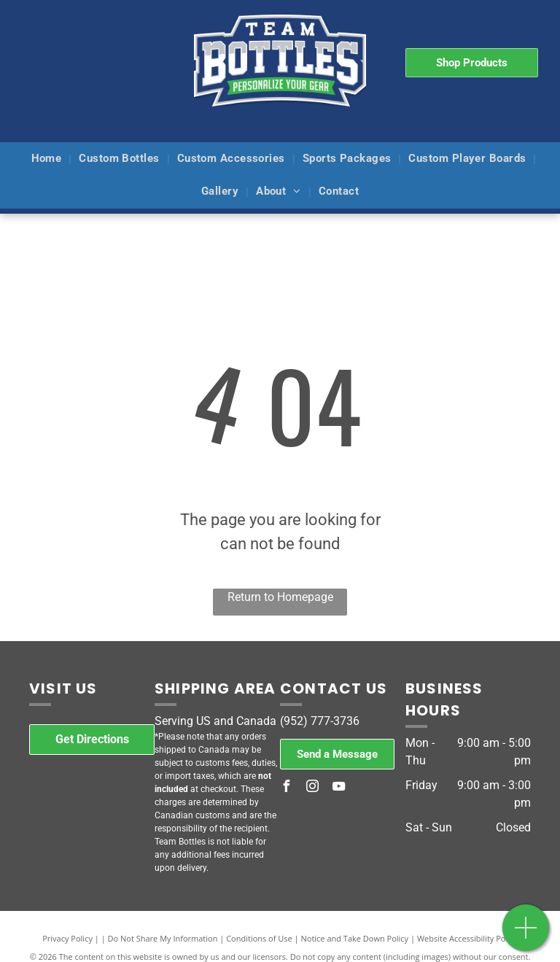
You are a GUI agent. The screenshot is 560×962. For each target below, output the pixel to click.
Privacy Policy (67, 938)
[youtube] (338, 788)
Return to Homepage (280, 597)
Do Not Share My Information (163, 938)
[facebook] (286, 788)
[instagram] (312, 788)
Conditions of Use (259, 938)
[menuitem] (48, 159)
